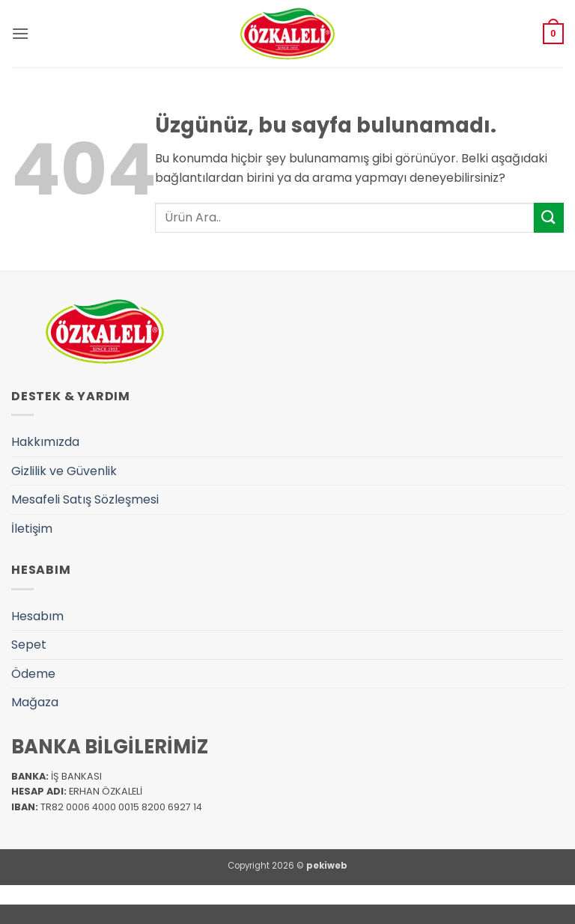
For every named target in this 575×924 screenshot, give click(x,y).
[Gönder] (549, 217)
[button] (20, 33)
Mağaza (35, 702)
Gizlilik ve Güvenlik (64, 471)
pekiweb (327, 866)
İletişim (32, 529)
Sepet (29, 645)
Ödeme (33, 674)
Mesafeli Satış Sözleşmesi (85, 499)
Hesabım (37, 616)
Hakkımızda (45, 442)
